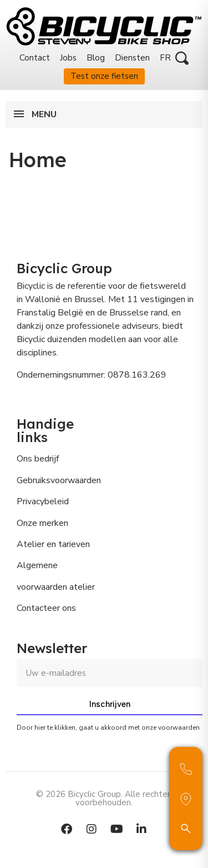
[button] (182, 58)
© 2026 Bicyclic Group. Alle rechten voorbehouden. (104, 798)
